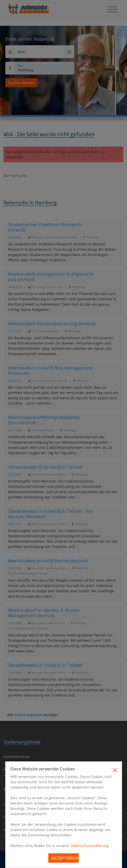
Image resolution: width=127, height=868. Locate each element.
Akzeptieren (65, 858)
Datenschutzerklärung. (90, 846)
